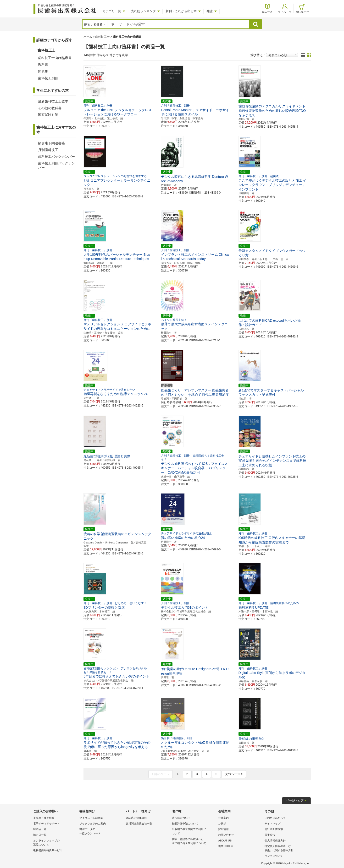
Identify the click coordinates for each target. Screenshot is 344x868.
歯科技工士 (102, 37)
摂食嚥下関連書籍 (51, 143)
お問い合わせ (226, 835)
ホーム (88, 37)
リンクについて (274, 856)
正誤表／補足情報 (44, 818)
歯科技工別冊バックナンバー (56, 165)
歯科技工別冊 (48, 78)
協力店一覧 (40, 835)
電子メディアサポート (46, 824)
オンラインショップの (55, 843)
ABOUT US (225, 841)
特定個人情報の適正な (286, 849)
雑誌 (210, 11)
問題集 (43, 71)
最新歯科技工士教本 (53, 101)
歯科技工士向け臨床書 (55, 58)
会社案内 (223, 818)
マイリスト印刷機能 (91, 818)
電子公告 (270, 835)
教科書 (43, 65)
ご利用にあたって (275, 818)
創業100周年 (226, 846)
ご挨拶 (222, 824)
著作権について (181, 818)
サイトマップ (272, 824)
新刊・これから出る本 (181, 11)
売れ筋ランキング (143, 11)
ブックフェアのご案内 (93, 824)
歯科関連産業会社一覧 (139, 824)
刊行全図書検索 (274, 829)
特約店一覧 (40, 829)
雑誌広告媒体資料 (136, 818)
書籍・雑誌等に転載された (194, 842)
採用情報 (223, 829)
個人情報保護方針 (275, 841)
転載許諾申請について (185, 824)
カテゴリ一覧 (112, 11)
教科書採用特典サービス (48, 850)
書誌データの (101, 832)
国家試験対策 (48, 115)
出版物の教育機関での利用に (194, 832)
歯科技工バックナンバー (56, 157)
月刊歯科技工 (48, 150)
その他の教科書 (50, 108)
